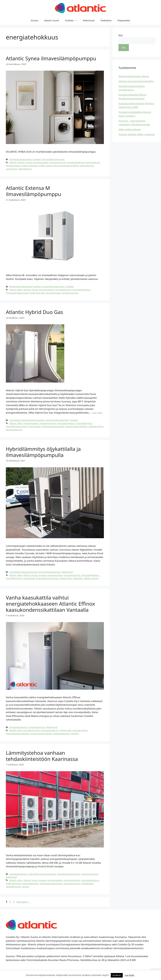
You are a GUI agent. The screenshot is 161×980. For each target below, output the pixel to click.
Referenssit (89, 20)
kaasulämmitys (96, 426)
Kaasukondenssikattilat (57, 420)
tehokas (75, 734)
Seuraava (23, 902)
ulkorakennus (25, 169)
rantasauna (11, 169)
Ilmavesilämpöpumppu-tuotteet (25, 159)
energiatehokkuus (76, 162)
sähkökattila (87, 884)
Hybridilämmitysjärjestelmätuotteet (27, 420)
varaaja (95, 578)
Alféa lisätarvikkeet (129, 129)
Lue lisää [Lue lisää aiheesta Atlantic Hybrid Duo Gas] (97, 413)
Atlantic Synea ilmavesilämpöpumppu (51, 58)
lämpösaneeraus (70, 293)
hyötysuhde (34, 426)
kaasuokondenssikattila (17, 734)
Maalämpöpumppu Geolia (134, 76)
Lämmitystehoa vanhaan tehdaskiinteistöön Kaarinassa (42, 756)
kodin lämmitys (37, 293)
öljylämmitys (66, 578)
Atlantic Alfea (16, 290)
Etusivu (35, 20)
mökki (42, 166)
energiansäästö (41, 162)
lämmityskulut (93, 162)
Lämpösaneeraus (37, 727)
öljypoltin (78, 578)
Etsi (121, 35)
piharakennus (87, 166)
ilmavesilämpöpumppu (17, 293)
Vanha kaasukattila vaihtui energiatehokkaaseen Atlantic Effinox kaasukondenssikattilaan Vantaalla (50, 604)
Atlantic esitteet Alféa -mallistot (137, 134)
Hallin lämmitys (14, 884)
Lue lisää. (130, 975)
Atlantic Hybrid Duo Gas (34, 312)
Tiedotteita (106, 20)
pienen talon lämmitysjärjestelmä (62, 166)
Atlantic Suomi (52, 20)
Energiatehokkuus (18, 727)
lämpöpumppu (13, 166)
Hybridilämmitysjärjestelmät (23, 572)
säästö (87, 578)
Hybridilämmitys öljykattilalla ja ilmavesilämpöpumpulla (43, 452)
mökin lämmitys (30, 166)
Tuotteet (72, 20)
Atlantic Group (25, 162)
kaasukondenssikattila (76, 426)
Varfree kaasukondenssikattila (136, 81)
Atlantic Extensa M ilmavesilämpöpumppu (33, 191)
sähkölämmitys (13, 887)
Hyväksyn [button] (117, 975)
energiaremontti (57, 162)
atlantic (13, 162)
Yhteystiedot (124, 20)
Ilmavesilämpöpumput (53, 159)
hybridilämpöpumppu (17, 426)
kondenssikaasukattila (41, 734)
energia (43, 575)
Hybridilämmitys (84, 423)
